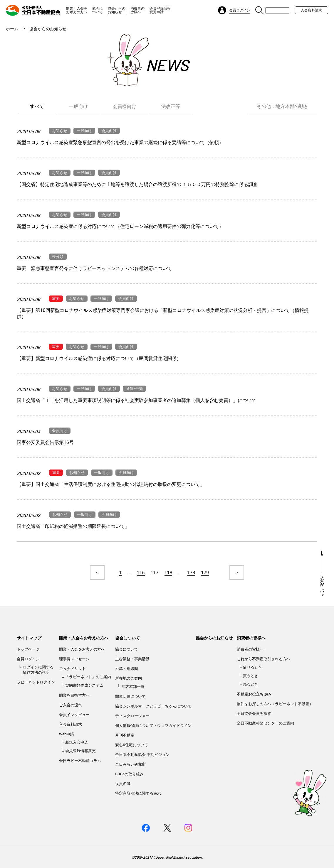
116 (141, 573)
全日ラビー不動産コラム (80, 761)
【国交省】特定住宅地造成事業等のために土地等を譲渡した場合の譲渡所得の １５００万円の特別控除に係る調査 (137, 184)
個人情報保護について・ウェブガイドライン (153, 726)
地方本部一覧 (133, 687)
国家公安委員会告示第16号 (45, 442)
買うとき (251, 676)
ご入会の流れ (71, 705)
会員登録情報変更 (80, 751)
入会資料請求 (311, 10)
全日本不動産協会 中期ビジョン (142, 755)
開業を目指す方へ (74, 695)
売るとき (251, 684)
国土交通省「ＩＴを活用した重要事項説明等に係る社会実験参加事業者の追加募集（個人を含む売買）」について (137, 400)
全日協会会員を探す (254, 714)
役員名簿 (123, 784)
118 (168, 573)
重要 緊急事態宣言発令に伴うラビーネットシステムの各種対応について (94, 268)
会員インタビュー (74, 715)
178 (191, 573)
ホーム (12, 29)
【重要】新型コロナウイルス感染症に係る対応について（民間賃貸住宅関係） (99, 358)
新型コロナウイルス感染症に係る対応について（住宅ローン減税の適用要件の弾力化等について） (120, 226)
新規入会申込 (77, 742)
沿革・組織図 (127, 669)
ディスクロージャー (132, 716)
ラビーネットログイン (36, 682)
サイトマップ (29, 638)
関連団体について (130, 696)
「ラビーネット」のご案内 (88, 677)
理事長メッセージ (74, 659)
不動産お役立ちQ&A (254, 694)
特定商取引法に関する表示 (138, 793)
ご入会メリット (72, 669)
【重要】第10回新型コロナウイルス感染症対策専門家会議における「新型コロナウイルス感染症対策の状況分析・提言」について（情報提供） (163, 313)
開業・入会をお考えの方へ (77, 10)
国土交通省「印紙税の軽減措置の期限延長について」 (73, 526)
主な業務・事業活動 (132, 659)
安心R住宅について (132, 745)
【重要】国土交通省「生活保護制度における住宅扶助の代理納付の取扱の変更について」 (111, 484)
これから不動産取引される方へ (263, 659)
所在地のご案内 (129, 678)
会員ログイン (28, 659)
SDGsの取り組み (129, 774)
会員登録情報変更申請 (160, 10)
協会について (98, 10)
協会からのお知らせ (117, 10)
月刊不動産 (125, 735)
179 (205, 573)
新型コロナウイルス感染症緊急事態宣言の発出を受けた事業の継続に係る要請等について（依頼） (120, 142)
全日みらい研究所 (130, 764)
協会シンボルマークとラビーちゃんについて (153, 706)
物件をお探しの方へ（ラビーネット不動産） (275, 704)
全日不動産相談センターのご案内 (265, 723)
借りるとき (252, 667)
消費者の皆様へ (137, 10)
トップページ (28, 649)
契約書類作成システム (84, 685)
